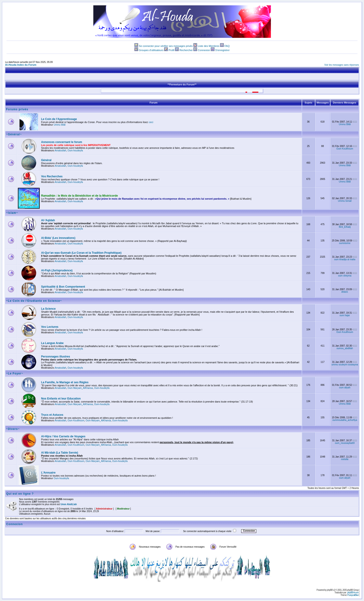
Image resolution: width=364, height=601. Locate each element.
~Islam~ (12, 213)
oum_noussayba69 (345, 443)
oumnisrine (345, 243)
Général (46, 160)
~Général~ (14, 134)
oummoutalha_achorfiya (345, 420)
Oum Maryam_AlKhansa (80, 388)
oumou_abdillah (345, 348)
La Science (48, 309)
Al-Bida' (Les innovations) (58, 238)
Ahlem (345, 292)
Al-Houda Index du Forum (21, 65)
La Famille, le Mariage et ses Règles (65, 382)
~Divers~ (13, 429)
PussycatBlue (353, 595)
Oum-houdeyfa (75, 151)
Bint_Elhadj (345, 227)
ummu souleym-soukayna (345, 365)
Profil (171, 50)
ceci (151, 122)
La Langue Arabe (52, 343)
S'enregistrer (222, 50)
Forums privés (17, 109)
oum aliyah (345, 388)
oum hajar (345, 315)
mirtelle (345, 459)
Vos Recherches (52, 176)
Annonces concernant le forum (62, 142)
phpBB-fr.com (353, 593)
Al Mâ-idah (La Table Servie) (60, 453)
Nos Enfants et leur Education (61, 399)
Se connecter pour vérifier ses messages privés (166, 46)
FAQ (227, 46)
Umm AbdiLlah (69, 504)
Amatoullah (60, 151)
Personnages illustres (56, 357)
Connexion (204, 50)
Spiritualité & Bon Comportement (63, 287)
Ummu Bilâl (60, 125)
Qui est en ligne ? (20, 494)
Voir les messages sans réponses (342, 65)
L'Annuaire (48, 473)
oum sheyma (345, 276)
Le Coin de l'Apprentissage (59, 119)
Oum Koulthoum (345, 149)
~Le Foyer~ (15, 374)
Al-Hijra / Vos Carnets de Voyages (63, 436)
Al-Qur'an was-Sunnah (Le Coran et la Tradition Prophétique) (81, 253)
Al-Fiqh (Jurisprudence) (57, 270)
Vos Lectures (50, 327)
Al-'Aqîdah (48, 220)
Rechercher (186, 50)
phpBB (330, 590)
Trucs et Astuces (52, 415)
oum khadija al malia (345, 259)
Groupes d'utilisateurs (151, 50)
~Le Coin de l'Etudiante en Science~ (34, 301)
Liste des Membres (209, 46)
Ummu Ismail (345, 201)
